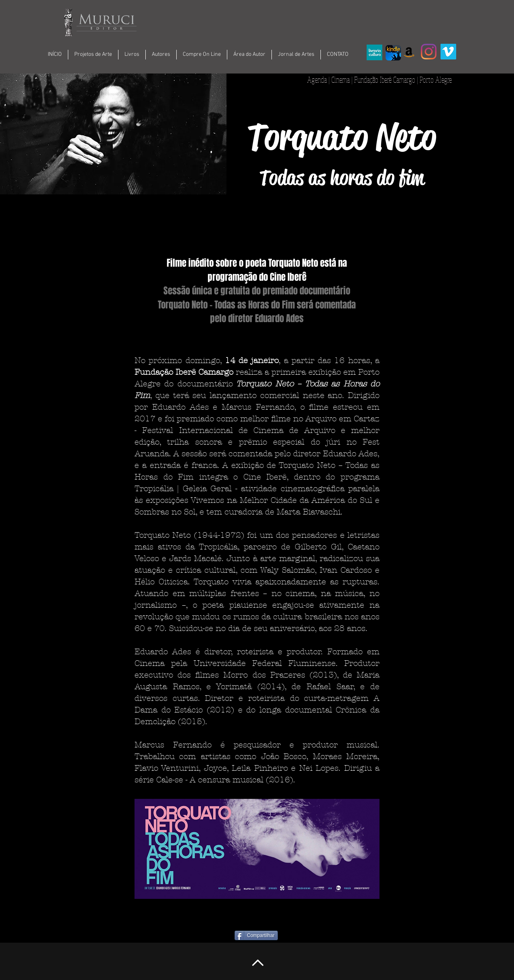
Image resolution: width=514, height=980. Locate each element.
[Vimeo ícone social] (448, 52)
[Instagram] (429, 52)
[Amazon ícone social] (409, 52)
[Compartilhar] (256, 935)
